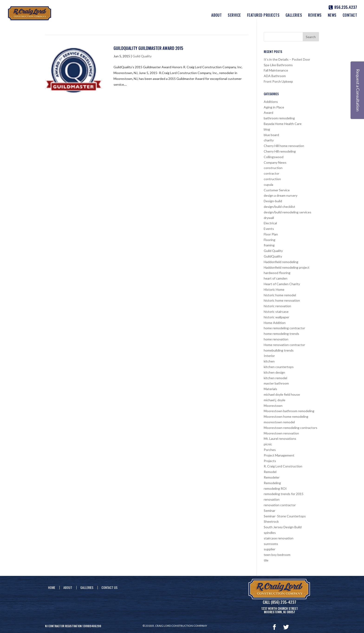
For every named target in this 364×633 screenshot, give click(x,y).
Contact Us (109, 587)
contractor (271, 173)
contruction (272, 179)
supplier (270, 549)
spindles (270, 533)
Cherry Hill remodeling (280, 151)
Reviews (315, 16)
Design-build (273, 201)
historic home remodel (280, 295)
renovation (272, 499)
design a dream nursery (281, 195)
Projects (270, 461)
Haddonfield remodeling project (287, 267)
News (332, 16)
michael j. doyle (275, 400)
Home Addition (275, 323)
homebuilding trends (279, 350)
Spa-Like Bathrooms (278, 65)
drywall (269, 218)
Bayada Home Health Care (283, 124)
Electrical (270, 223)
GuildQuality (273, 256)
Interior (269, 356)
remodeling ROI (275, 488)
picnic (268, 444)
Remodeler (272, 477)
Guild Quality (142, 56)
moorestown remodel (279, 422)
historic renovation (277, 306)
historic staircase (276, 312)
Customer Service (277, 190)
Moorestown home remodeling (286, 416)
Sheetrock (271, 521)
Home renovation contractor (284, 345)
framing (269, 245)
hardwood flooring (277, 273)
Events (269, 229)
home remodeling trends (281, 334)
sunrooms (271, 544)
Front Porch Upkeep (278, 81)
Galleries (294, 16)
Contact (350, 16)
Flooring (270, 240)
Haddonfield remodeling (281, 262)
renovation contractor (280, 505)
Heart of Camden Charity (282, 284)
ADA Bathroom (275, 76)
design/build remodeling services (288, 212)
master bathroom (276, 383)
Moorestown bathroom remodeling (289, 411)
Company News (275, 162)
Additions (271, 102)
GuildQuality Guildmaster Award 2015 (148, 48)
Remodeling (272, 483)
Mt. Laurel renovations (280, 439)
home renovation (276, 339)
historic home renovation (282, 300)
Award (268, 113)
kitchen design (274, 372)
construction (273, 168)
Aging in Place (274, 107)
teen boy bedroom (277, 555)
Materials (270, 389)
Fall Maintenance (276, 70)
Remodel (270, 472)
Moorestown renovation (281, 433)
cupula (268, 184)
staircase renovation (279, 538)
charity (269, 140)
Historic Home (274, 289)
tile (266, 560)
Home (52, 587)
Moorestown (273, 406)
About (216, 16)
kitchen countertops (279, 367)
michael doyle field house (282, 394)
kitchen (269, 361)
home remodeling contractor (284, 328)
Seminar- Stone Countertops (285, 516)
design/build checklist (279, 207)
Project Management (279, 455)
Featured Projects (263, 16)
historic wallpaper (276, 317)
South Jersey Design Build (283, 527)
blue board (271, 135)
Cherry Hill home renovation (284, 146)
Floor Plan (271, 234)
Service (234, 16)
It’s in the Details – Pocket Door (287, 59)
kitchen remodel (275, 378)
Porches (270, 450)
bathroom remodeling (279, 118)
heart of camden (276, 278)
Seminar (270, 511)
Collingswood (274, 157)
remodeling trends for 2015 (284, 494)
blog (267, 129)
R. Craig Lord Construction (283, 466)
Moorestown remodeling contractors (291, 428)
